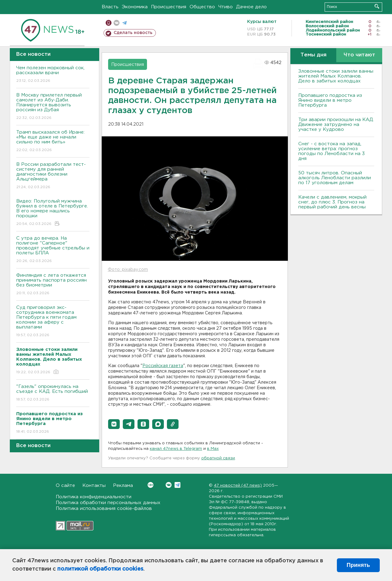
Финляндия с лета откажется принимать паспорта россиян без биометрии (53, 285)
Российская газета (163, 366)
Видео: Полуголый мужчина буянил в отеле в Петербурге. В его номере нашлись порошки (53, 213)
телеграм (124, 23)
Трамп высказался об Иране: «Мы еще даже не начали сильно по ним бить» (53, 141)
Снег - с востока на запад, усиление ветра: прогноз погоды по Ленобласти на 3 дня (332, 151)
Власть (110, 7)
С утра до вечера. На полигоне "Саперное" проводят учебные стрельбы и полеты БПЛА (53, 250)
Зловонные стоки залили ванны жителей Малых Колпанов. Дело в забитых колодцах (336, 76)
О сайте (65, 486)
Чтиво (226, 7)
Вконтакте (151, 485)
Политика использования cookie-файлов (104, 509)
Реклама (123, 486)
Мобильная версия (109, 23)
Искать (377, 6)
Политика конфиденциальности (94, 497)
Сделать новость (133, 33)
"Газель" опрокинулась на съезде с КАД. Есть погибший (53, 393)
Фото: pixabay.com (128, 270)
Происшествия (169, 7)
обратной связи (218, 458)
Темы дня (313, 55)
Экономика (135, 7)
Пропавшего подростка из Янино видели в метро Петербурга (330, 100)
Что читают (359, 55)
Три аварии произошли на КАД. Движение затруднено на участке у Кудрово (336, 125)
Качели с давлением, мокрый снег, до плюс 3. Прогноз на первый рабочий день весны (332, 202)
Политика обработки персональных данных (108, 503)
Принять (358, 565)
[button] (114, 424)
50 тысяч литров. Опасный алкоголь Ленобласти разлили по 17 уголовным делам (335, 178)
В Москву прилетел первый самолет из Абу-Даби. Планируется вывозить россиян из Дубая (53, 107)
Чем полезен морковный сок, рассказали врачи (53, 75)
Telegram (177, 485)
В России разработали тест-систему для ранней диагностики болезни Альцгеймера (53, 176)
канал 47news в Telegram (176, 449)
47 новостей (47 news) (238, 486)
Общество (202, 7)
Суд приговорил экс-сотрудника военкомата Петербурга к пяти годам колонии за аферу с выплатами (53, 322)
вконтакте (117, 23)
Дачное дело (251, 7)
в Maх (213, 449)
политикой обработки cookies (100, 569)
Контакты (94, 486)
